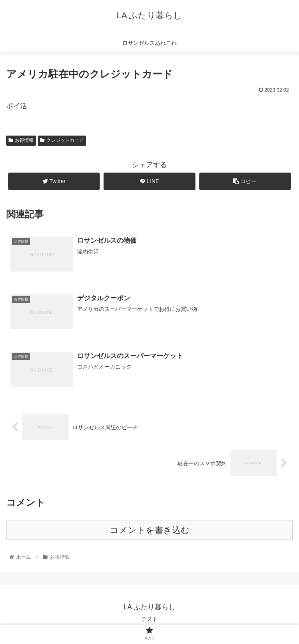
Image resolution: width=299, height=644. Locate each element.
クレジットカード (62, 140)
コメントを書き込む (150, 530)
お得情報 (21, 140)
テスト (149, 619)
